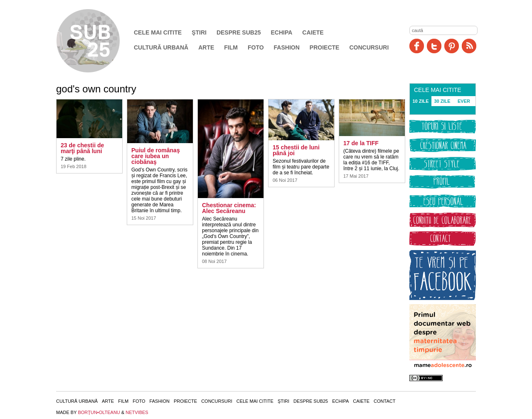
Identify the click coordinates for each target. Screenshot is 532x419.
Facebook (417, 46)
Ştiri (199, 32)
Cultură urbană (161, 47)
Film (231, 47)
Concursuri (369, 47)
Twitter (434, 46)
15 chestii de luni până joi (296, 150)
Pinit (452, 46)
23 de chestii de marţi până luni (82, 148)
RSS (469, 46)
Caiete (313, 32)
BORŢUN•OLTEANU (99, 412)
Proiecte (325, 47)
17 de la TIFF (361, 143)
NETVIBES (137, 412)
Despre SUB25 (239, 32)
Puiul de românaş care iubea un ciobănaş (156, 156)
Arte (206, 47)
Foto (256, 47)
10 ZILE (420, 101)
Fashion (287, 47)
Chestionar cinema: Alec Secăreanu (229, 208)
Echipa (282, 32)
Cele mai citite (158, 32)
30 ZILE (442, 101)
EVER (464, 101)
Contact (384, 401)
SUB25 (98, 41)
